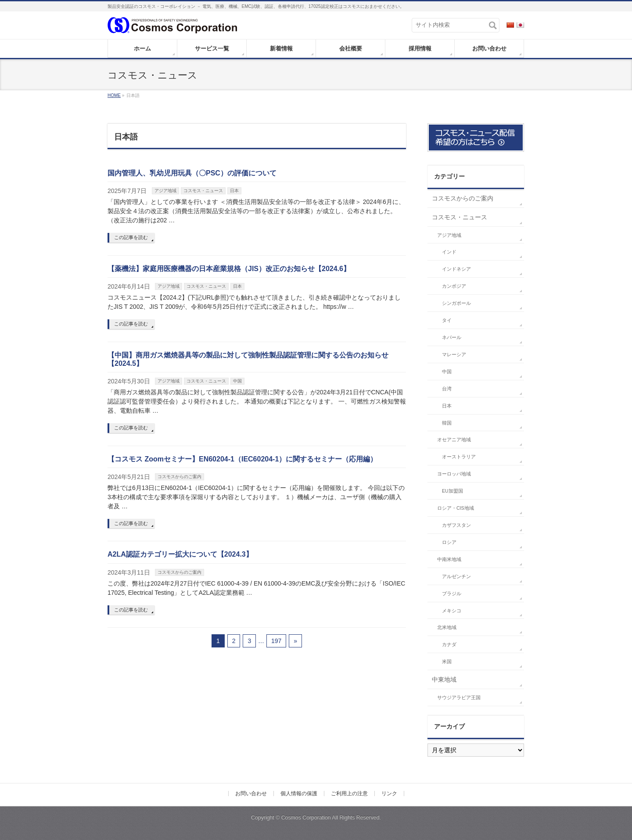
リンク (389, 794)
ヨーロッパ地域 (454, 474)
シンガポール (456, 303)
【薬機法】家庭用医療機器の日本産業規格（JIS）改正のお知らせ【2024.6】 (229, 269)
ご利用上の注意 (349, 794)
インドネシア (456, 269)
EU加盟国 (452, 491)
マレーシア (454, 354)
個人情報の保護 (299, 794)
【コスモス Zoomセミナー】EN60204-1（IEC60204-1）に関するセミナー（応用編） (242, 459)
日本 (234, 191)
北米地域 (447, 627)
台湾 (447, 389)
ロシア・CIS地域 (456, 508)
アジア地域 (165, 191)
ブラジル (452, 593)
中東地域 (444, 679)
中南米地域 (449, 559)
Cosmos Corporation (306, 818)
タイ (447, 320)
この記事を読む (131, 237)
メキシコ (452, 611)
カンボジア (454, 286)
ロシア (449, 542)
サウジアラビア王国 (459, 697)
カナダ (449, 644)
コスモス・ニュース (203, 191)
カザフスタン (456, 525)
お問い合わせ (251, 794)
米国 (447, 661)
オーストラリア (459, 457)
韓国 (447, 423)
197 (276, 641)
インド (449, 252)
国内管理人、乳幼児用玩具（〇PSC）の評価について (192, 173)
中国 (237, 381)
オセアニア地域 (454, 440)
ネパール (452, 337)
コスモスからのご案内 (180, 477)
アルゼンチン (456, 576)
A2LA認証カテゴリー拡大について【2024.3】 (180, 554)
